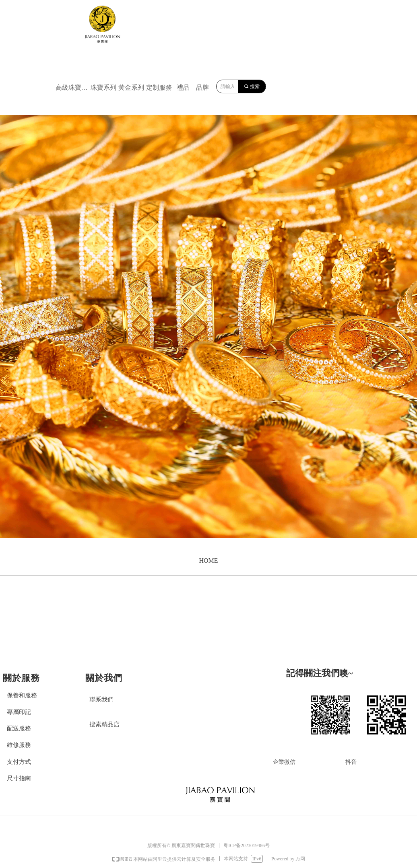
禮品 (183, 87)
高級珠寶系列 (72, 87)
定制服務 (159, 87)
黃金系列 (131, 87)
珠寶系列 (103, 87)
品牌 (202, 87)
